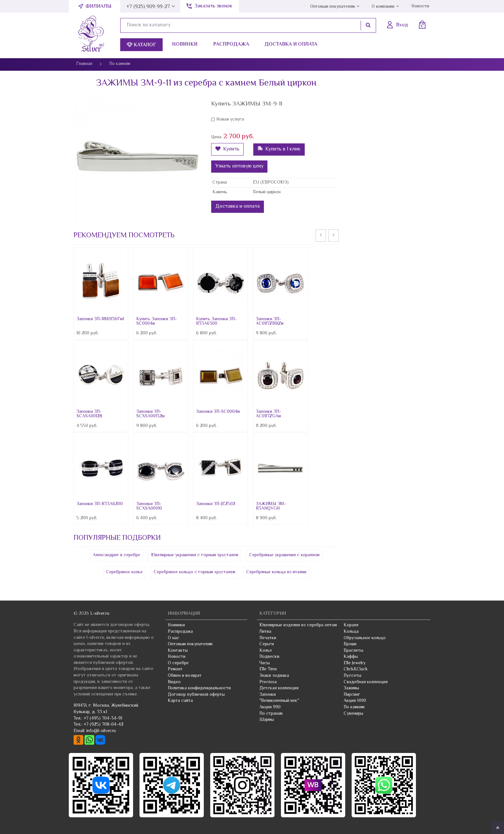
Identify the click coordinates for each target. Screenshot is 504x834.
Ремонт (175, 669)
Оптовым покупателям (333, 7)
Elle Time (268, 669)
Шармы (267, 720)
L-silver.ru (100, 614)
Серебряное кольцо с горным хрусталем (194, 572)
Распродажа (231, 45)
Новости (420, 6)
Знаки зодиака (274, 676)
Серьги (267, 644)
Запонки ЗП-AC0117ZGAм (268, 414)
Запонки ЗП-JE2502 (216, 504)
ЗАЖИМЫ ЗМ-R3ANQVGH (271, 506)
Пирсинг (352, 695)
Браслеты (353, 651)
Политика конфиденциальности (199, 688)
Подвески (269, 657)
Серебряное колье (124, 572)
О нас (174, 638)
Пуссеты (352, 676)
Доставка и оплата (291, 45)
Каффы (351, 657)
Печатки (268, 638)
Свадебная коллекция (366, 682)
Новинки (185, 45)
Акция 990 (270, 707)
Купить (227, 149)
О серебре (178, 663)
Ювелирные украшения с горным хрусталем (195, 555)
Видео (174, 682)
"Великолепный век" (279, 701)
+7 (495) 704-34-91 (103, 719)
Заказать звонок (213, 6)
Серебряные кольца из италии (276, 572)
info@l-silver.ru (101, 731)
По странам (271, 714)
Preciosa (268, 682)
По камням (354, 707)
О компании (383, 7)
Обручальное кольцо (365, 638)
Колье (266, 651)
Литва (265, 632)
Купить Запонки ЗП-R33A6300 (216, 322)
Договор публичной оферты (196, 695)
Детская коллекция (279, 688)
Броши (350, 644)
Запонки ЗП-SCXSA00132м (150, 414)
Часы (265, 663)
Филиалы (99, 7)
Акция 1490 (355, 701)
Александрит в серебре (117, 555)
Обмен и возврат (185, 676)
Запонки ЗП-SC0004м (218, 412)
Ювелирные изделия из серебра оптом (298, 625)
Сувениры (353, 714)
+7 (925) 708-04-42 (104, 725)
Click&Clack (356, 669)
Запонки (268, 695)
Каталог (141, 45)
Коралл (351, 625)
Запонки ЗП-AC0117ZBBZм (270, 322)
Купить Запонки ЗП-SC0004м (157, 322)
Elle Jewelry (355, 663)
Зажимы (351, 688)
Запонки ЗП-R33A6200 (100, 504)
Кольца (351, 632)
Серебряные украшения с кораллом (284, 555)
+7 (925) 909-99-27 (148, 7)
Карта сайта (180, 701)
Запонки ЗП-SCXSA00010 (149, 506)
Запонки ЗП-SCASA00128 (89, 414)
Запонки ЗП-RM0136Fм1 (100, 319)
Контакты (178, 651)
